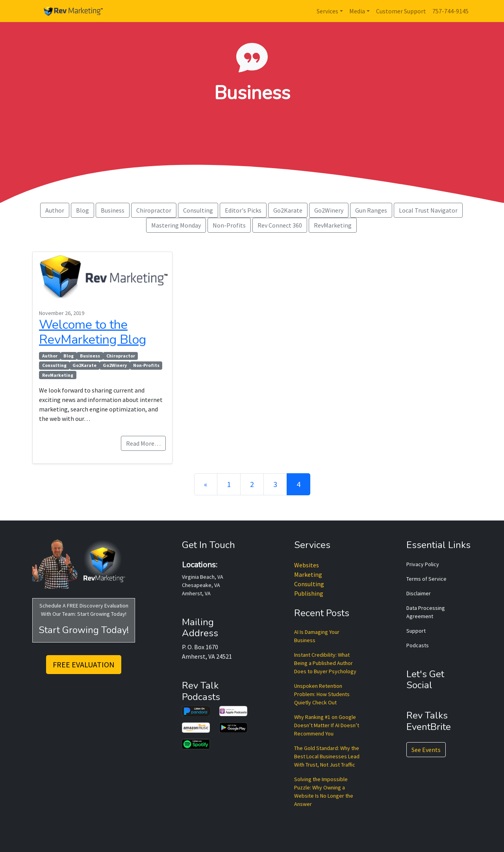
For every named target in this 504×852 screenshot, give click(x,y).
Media (357, 11)
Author (55, 210)
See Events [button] (426, 750)
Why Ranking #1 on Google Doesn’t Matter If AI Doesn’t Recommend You (327, 725)
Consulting (198, 210)
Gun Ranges (371, 210)
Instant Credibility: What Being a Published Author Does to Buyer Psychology (325, 663)
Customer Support (401, 11)
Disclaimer (419, 593)
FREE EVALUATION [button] (84, 664)
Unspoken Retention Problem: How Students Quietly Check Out (322, 694)
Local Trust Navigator (428, 210)
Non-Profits (229, 225)
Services (327, 11)
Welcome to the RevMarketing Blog (93, 332)
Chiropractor (154, 210)
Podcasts (418, 645)
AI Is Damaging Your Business (317, 636)
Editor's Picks (243, 210)
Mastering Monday (176, 225)
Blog (82, 210)
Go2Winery (329, 210)
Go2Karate (288, 210)
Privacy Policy (423, 564)
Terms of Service (426, 579)
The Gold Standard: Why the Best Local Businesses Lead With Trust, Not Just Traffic (327, 756)
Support (416, 631)
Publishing (309, 593)
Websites (307, 565)
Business (113, 210)
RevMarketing (333, 225)
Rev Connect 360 (280, 225)
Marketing (308, 574)
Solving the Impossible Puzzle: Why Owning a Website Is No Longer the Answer (324, 792)
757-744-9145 (450, 11)
